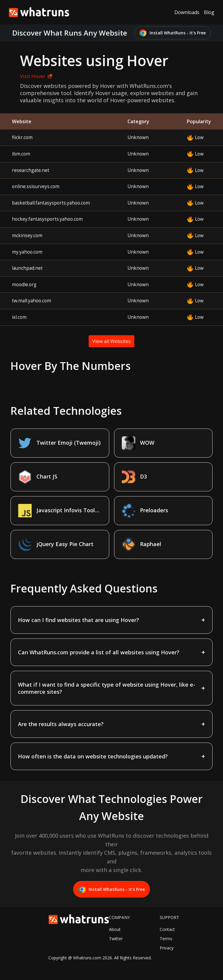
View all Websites (111, 341)
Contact (167, 929)
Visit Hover (36, 76)
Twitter (116, 939)
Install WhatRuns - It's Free (173, 33)
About (115, 929)
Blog (209, 12)
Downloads (187, 12)
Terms (166, 939)
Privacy (167, 948)
